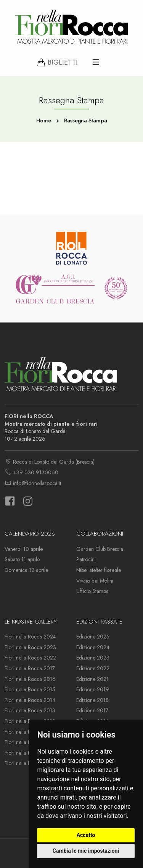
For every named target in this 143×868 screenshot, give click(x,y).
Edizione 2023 (93, 658)
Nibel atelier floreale (99, 570)
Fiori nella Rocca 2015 (30, 689)
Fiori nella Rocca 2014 (30, 700)
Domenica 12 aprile (26, 570)
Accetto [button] (86, 835)
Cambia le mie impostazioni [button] (86, 851)
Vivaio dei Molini (95, 581)
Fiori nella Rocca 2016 (30, 679)
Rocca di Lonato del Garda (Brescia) (50, 462)
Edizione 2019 (93, 689)
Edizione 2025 (93, 637)
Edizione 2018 (92, 700)
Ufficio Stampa (92, 591)
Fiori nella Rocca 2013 (30, 710)
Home (44, 121)
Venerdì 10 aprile (24, 549)
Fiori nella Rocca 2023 (30, 647)
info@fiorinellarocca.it (33, 483)
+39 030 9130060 (31, 472)
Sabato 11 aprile (22, 559)
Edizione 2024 (93, 647)
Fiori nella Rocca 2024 (30, 637)
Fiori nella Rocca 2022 (30, 658)
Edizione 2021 (92, 679)
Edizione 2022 (93, 668)
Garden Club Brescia (100, 549)
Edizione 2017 (92, 710)
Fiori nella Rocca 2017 (30, 668)
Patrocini (86, 559)
